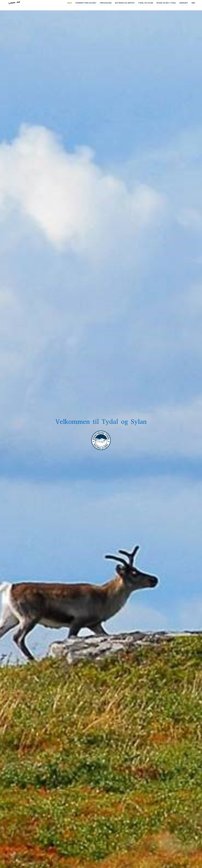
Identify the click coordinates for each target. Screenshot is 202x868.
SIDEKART (184, 4)
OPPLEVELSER (106, 4)
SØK (193, 3)
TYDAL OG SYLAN (146, 4)
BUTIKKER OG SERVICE (125, 4)
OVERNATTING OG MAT (86, 4)
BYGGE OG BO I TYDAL (166, 3)
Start (70, 3)
